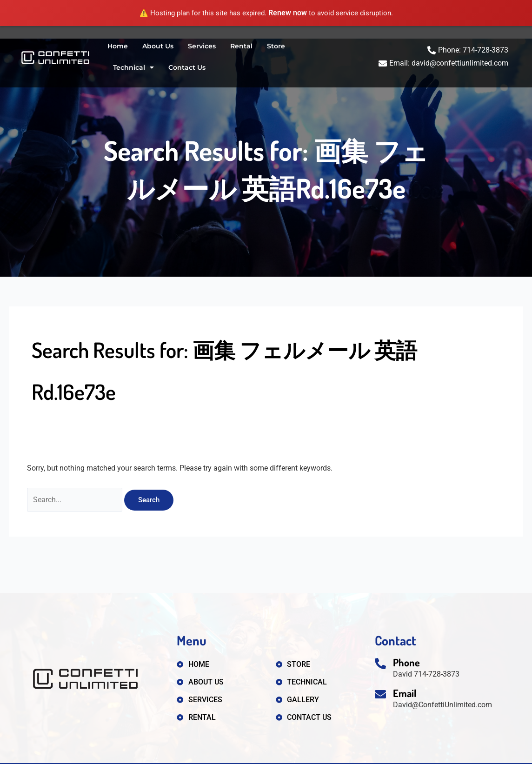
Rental (241, 46)
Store (276, 46)
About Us (158, 46)
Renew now (288, 13)
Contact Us (187, 67)
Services (202, 46)
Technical (133, 67)
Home (118, 46)
